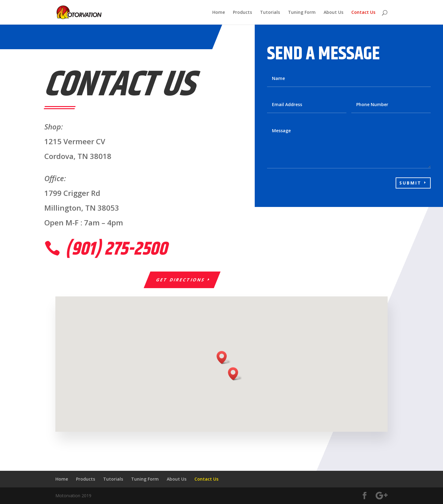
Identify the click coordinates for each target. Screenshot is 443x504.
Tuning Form (302, 13)
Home (219, 13)
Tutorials (270, 13)
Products (242, 13)
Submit (410, 183)
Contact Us (363, 13)
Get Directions (181, 280)
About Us (333, 13)
